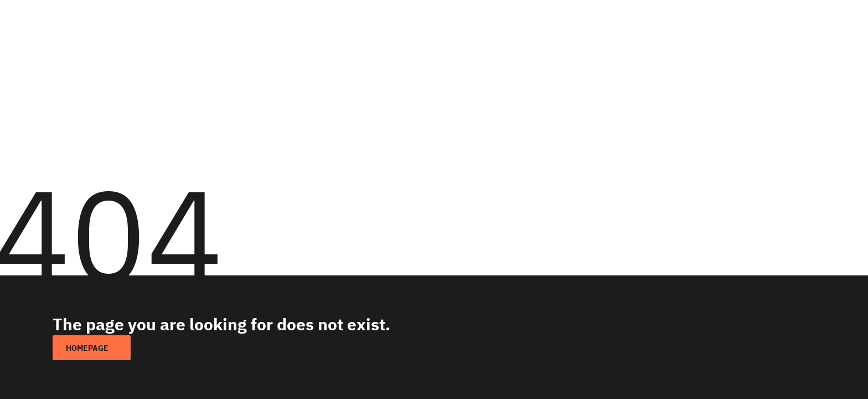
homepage (87, 348)
